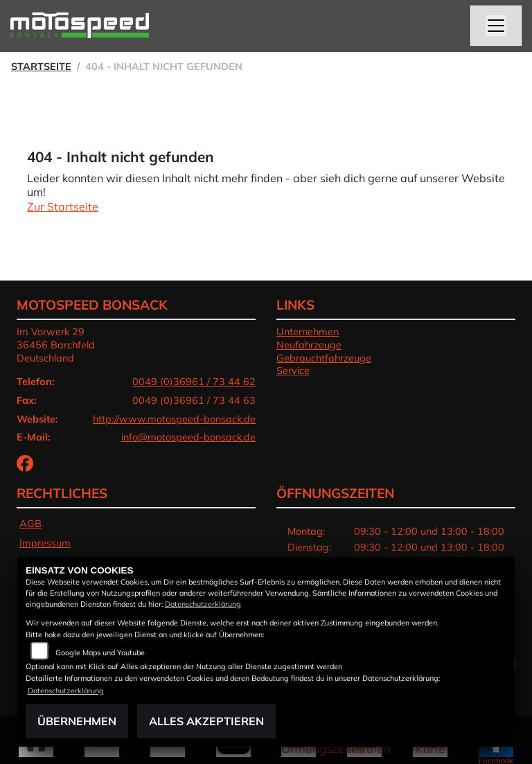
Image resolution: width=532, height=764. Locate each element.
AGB (30, 524)
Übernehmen (77, 721)
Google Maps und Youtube (100, 652)
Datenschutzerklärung (203, 604)
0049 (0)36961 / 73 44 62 (194, 382)
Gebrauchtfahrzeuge (324, 358)
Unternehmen (308, 332)
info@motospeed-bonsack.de (188, 437)
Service (293, 371)
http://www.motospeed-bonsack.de (174, 419)
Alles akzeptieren (206, 721)
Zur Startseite (63, 206)
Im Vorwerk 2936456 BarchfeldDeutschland (56, 345)
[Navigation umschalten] (496, 26)
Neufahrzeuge (309, 345)
